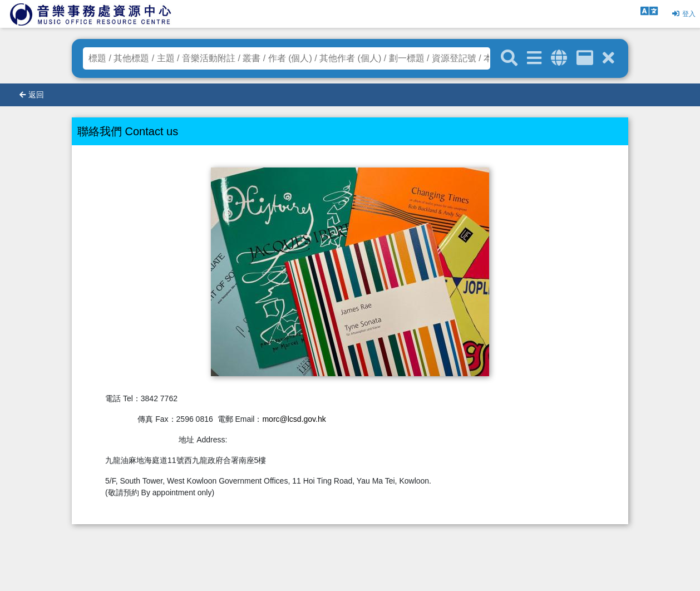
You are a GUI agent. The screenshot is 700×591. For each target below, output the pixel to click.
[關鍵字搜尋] (509, 58)
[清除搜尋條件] (608, 58)
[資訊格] (585, 58)
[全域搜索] (559, 58)
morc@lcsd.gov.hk (294, 419)
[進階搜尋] (534, 58)
